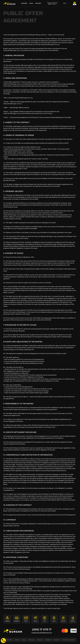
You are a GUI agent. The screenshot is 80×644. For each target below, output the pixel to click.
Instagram (40, 640)
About (24, 640)
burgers (24, 3)
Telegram (48, 640)
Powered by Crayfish (68, 640)
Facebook (57, 640)
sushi (31, 3)
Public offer (9, 640)
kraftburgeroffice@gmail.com (42, 633)
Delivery (38, 3)
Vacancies (31, 640)
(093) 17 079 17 (52, 4)
